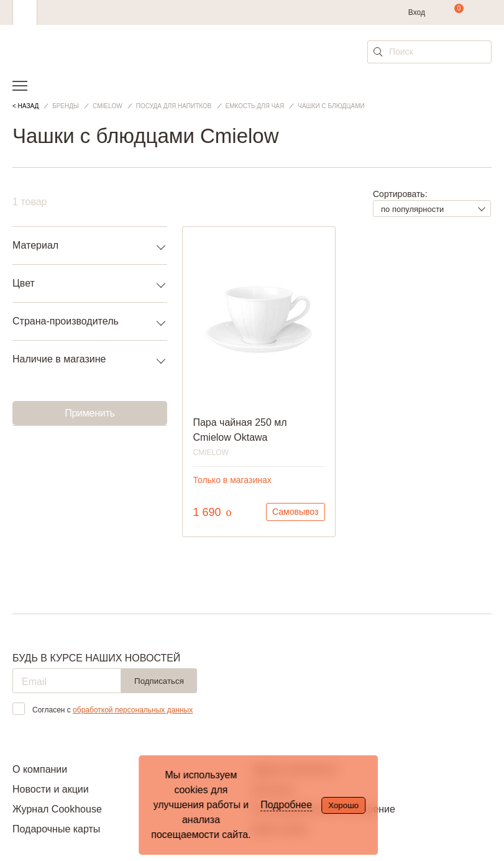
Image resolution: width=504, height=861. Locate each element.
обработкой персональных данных (133, 710)
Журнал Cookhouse (57, 809)
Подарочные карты (56, 829)
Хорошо (343, 805)
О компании (40, 769)
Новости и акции (51, 789)
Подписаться (159, 681)
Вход (417, 12)
